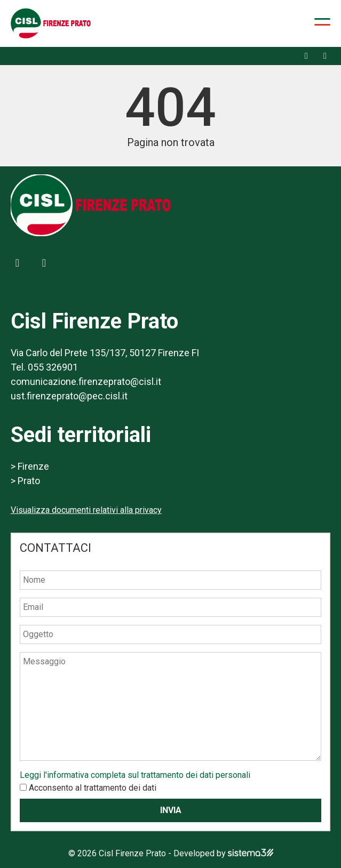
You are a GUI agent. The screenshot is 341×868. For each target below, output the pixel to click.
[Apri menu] (322, 22)
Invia (171, 810)
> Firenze (30, 466)
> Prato (25, 481)
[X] (325, 56)
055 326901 (53, 367)
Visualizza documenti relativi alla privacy (86, 510)
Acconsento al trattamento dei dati (93, 788)
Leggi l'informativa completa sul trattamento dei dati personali (135, 775)
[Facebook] (306, 56)
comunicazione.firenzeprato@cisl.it (86, 381)
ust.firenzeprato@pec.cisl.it (69, 396)
